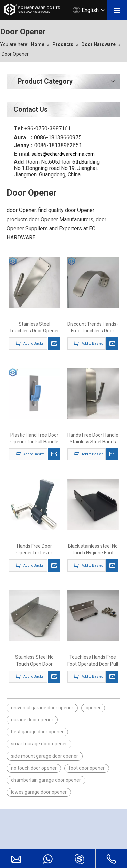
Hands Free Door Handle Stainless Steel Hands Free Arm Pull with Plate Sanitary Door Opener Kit (93, 439)
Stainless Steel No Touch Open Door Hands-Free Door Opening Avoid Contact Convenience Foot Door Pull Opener (34, 661)
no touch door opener (34, 768)
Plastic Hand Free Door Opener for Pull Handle (34, 438)
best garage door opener (37, 732)
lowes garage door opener (39, 792)
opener (93, 708)
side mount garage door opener (45, 756)
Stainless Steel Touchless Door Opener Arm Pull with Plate (34, 328)
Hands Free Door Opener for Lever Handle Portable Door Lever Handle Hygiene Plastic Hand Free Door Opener (34, 550)
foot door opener (87, 768)
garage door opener (32, 720)
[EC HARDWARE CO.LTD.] (12, 828)
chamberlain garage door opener (46, 780)
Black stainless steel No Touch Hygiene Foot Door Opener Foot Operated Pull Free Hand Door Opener (93, 550)
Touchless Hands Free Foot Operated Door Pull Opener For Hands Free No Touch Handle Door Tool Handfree (93, 661)
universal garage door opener (42, 708)
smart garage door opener (39, 744)
